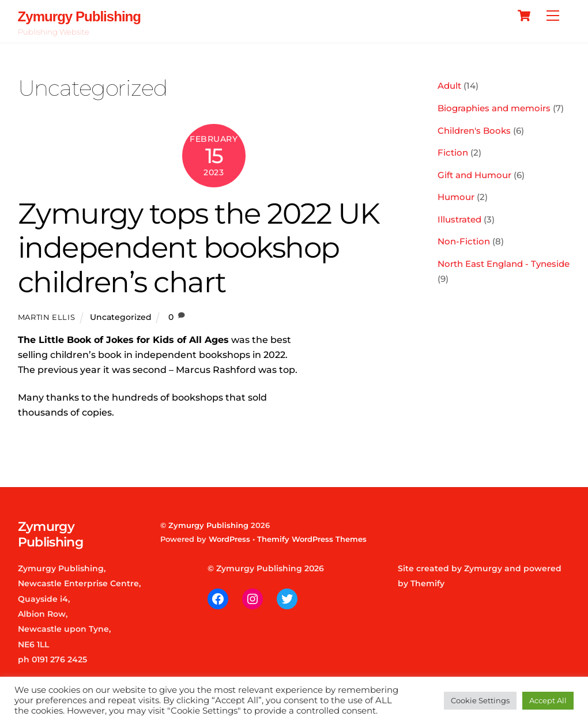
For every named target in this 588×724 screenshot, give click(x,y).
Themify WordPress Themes (312, 539)
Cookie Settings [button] (480, 700)
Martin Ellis (47, 317)
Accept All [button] (548, 700)
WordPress (229, 539)
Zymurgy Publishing (208, 525)
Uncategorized (121, 317)
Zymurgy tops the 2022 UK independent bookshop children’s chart (199, 248)
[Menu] (553, 16)
